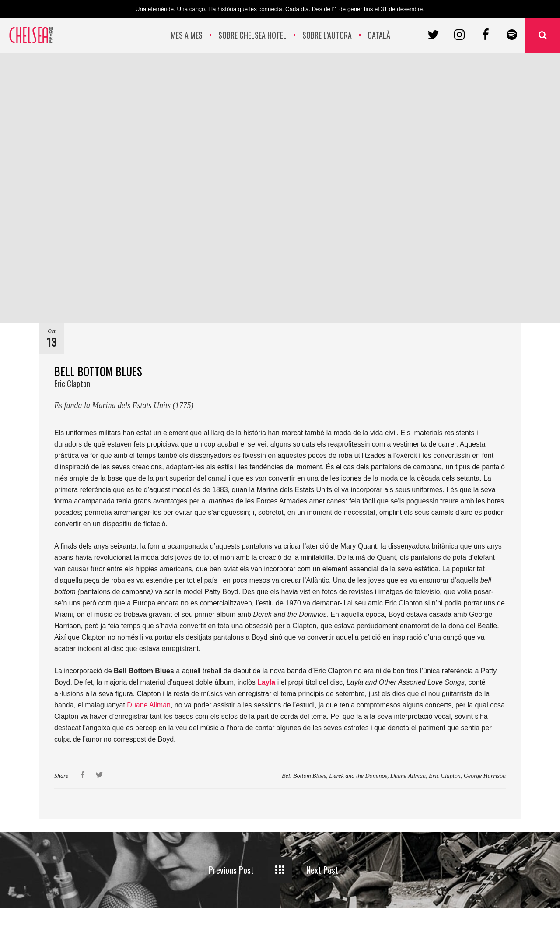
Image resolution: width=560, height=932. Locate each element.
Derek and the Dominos (358, 776)
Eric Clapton (445, 776)
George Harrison (485, 776)
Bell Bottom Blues (304, 776)
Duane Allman (149, 705)
